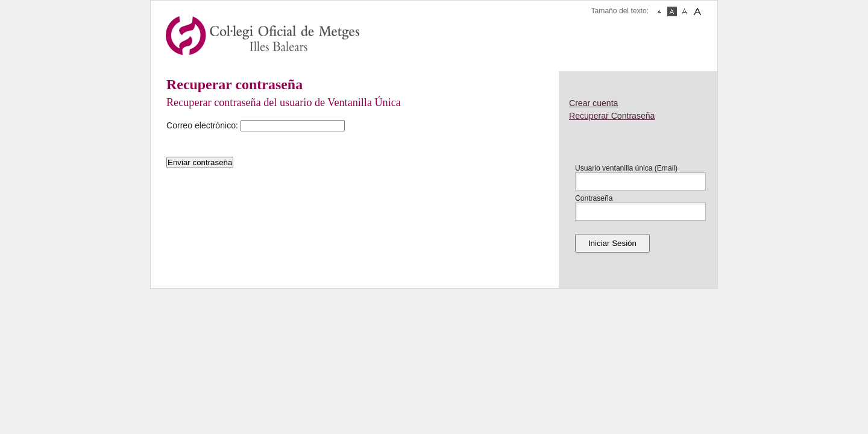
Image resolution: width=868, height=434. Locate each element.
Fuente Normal (672, 11)
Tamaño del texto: (620, 11)
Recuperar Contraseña (612, 116)
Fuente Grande (697, 11)
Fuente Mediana (685, 11)
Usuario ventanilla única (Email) (626, 168)
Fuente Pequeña (659, 11)
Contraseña (594, 198)
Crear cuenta (593, 103)
